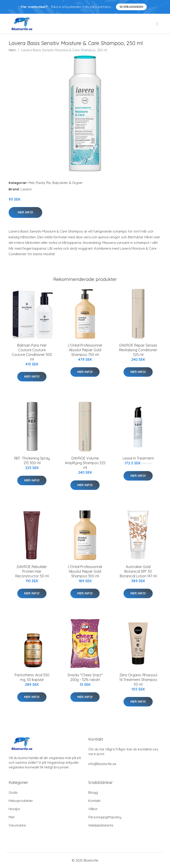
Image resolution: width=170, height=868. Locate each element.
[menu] (158, 24)
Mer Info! (25, 212)
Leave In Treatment (138, 458)
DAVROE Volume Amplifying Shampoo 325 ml (85, 463)
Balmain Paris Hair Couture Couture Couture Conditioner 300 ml (32, 352)
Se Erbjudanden (131, 7)
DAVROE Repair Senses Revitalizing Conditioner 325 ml (138, 350)
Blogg (93, 792)
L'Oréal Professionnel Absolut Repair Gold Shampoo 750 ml (85, 350)
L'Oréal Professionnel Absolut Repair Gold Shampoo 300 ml (85, 571)
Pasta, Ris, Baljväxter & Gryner (59, 183)
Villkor (93, 809)
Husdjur (14, 809)
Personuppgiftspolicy (105, 817)
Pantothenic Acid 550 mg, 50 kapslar (32, 677)
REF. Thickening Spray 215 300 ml (32, 461)
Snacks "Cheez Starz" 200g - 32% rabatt (85, 677)
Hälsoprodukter (21, 801)
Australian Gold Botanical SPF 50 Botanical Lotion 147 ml (138, 571)
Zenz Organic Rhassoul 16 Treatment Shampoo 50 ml (138, 680)
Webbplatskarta (101, 825)
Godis (13, 792)
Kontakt (94, 801)
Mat (31, 183)
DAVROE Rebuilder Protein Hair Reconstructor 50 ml (32, 571)
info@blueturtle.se (102, 764)
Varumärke (17, 825)
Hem (12, 50)
